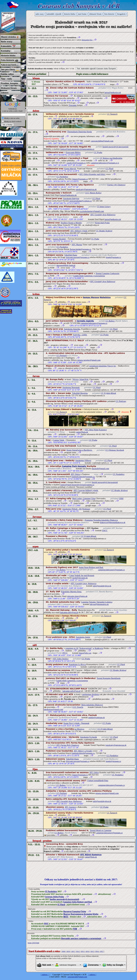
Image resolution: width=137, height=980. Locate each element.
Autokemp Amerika (72, 329)
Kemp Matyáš (70, 169)
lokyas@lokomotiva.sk (99, 604)
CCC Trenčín (78, 707)
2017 (102, 951)
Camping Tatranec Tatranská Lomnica (97, 602)
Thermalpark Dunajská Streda (79, 132)
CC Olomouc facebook (115, 450)
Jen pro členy (8, 70)
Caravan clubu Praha (54, 897)
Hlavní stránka (8, 37)
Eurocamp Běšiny (73, 152)
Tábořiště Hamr (71, 255)
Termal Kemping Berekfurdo (109, 678)
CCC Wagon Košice (93, 193)
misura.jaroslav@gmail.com (89, 360)
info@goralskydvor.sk (102, 586)
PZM (75, 929)
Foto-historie (8, 60)
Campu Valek (59, 440)
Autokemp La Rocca (77, 664)
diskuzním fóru (87, 40)
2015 (92, 951)
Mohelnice (105, 297)
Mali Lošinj (77, 498)
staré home (82, 14)
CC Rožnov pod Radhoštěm (111, 158)
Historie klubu (8, 56)
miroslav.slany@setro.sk (77, 596)
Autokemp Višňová (83, 460)
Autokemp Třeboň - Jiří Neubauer (76, 509)
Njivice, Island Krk (80, 379)
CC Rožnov (110, 321)
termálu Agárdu (85, 321)
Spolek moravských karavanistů (115, 147)
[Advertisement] (76, 869)
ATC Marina (77, 245)
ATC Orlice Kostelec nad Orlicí (92, 174)
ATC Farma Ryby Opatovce (68, 745)
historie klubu (70, 14)
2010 (68, 951)
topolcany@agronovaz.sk (86, 189)
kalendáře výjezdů (54, 14)
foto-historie (109, 14)
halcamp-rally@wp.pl (69, 612)
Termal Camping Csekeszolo (107, 273)
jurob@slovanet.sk (80, 578)
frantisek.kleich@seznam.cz (83, 477)
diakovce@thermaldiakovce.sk (113, 522)
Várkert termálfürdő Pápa (97, 781)
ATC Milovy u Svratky (83, 751)
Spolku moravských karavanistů (64, 899)
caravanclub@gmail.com (77, 977)
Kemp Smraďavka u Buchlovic (80, 450)
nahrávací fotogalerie (68, 965)
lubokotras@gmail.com (53, 709)
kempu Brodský (60, 239)
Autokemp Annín (83, 637)
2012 (78, 951)
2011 (73, 951)
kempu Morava (91, 297)
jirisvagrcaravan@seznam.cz (78, 257)
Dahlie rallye (7, 74)
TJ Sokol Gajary (104, 207)
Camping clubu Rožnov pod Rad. (78, 902)
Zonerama (93, 965)
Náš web (47, 965)
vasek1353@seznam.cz (76, 163)
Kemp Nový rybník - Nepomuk (76, 723)
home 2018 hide (33, 943)
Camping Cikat (89, 498)
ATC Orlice (94, 772)
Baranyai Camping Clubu (75, 912)
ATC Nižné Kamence (91, 855)
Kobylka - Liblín (80, 335)
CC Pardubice (62, 177)
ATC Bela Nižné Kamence (96, 430)
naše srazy (40, 14)
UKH (121, 498)
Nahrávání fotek (8, 65)
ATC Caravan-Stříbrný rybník (86, 490)
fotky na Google (115, 965)
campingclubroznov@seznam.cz (94, 323)
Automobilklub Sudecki (66, 265)
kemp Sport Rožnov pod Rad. (91, 567)
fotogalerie (121, 14)
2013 (83, 951)
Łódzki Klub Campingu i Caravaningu (89, 276)
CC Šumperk (112, 114)
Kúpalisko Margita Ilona (72, 592)
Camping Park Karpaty (74, 466)
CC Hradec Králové (104, 231)
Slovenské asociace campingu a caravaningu (81, 938)
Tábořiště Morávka (80, 393)
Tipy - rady (6, 79)
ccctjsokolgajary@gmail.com (92, 211)
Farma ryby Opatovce (116, 185)
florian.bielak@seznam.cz (80, 249)
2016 (97, 951)
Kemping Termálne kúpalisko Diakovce (101, 520)
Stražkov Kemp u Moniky (71, 223)
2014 (88, 951)
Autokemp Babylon (71, 199)
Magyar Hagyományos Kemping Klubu (81, 914)
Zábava (5, 93)
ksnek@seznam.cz (114, 257)
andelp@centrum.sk (97, 717)
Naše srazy (7, 42)
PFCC (65, 653)
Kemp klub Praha (102, 223)
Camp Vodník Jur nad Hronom (82, 575)
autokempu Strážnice (91, 694)
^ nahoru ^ (45, 975)
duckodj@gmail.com (100, 469)
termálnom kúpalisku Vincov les (103, 366)
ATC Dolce (75, 474)
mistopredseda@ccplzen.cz (80, 201)
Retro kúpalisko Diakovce (92, 705)
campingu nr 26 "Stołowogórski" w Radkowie (84, 648)
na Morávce (79, 729)
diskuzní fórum (95, 14)
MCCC (66, 917)
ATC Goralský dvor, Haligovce (84, 584)
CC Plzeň (109, 169)
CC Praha (98, 152)
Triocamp (73, 105)
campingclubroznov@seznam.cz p (105, 163)
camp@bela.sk (82, 432)
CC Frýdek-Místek (108, 393)
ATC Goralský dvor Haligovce (103, 215)
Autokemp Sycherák (88, 737)
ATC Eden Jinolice (61, 659)
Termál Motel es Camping (101, 830)
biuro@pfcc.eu (85, 653)
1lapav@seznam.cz (80, 179)
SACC (105, 530)
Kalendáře (6, 46)
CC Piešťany (62, 355)
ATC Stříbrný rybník (79, 231)
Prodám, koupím (9, 83)
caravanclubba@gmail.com (102, 141)
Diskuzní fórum (9, 88)
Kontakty (5, 51)
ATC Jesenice (70, 807)
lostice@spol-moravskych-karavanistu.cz (77, 149)
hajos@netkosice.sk (113, 92)
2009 (64, 951)
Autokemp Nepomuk (71, 387)
